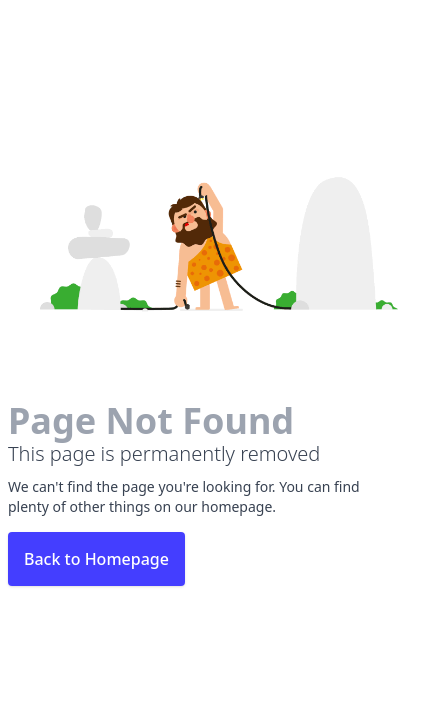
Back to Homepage (96, 559)
